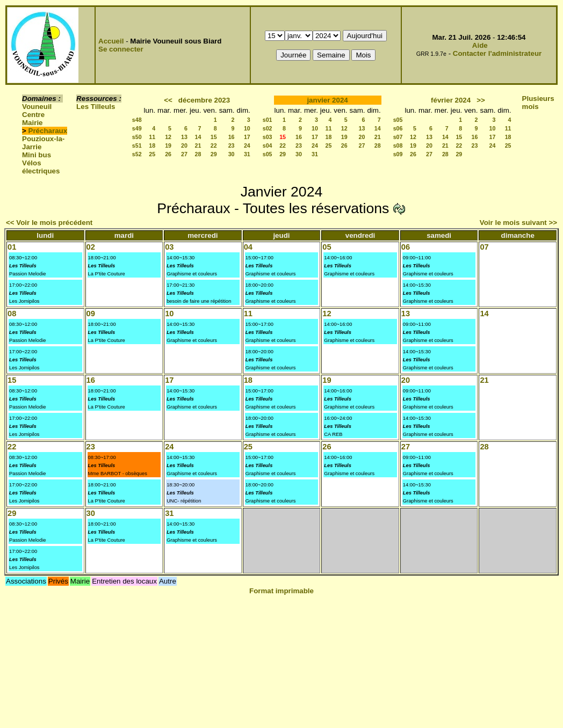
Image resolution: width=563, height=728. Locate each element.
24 (247, 145)
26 (168, 154)
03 (169, 247)
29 (214, 154)
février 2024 (451, 100)
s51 (137, 145)
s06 (398, 128)
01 (12, 247)
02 (91, 247)
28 (198, 154)
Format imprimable (281, 591)
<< (168, 100)
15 (214, 137)
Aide (480, 45)
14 (198, 137)
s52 (137, 154)
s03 (268, 137)
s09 (398, 154)
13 (184, 137)
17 (247, 137)
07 (484, 247)
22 (214, 145)
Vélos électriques (41, 167)
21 (198, 145)
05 (327, 247)
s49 (137, 128)
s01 (268, 120)
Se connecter (121, 49)
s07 (398, 137)
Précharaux (48, 131)
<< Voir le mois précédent (49, 223)
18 (152, 145)
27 (184, 154)
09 (91, 314)
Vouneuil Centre (37, 111)
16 (232, 137)
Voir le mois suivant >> (518, 223)
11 (152, 137)
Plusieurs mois (538, 103)
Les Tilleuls (96, 107)
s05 (268, 154)
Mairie (33, 123)
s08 (398, 145)
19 (168, 145)
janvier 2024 (327, 100)
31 (247, 154)
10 (247, 128)
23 (232, 145)
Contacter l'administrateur (497, 53)
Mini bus (37, 155)
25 (152, 154)
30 (232, 154)
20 (184, 145)
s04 (268, 145)
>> (481, 100)
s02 (268, 128)
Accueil (111, 41)
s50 (137, 137)
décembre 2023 (204, 100)
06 (406, 247)
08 (12, 314)
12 (168, 137)
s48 (137, 120)
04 (248, 247)
